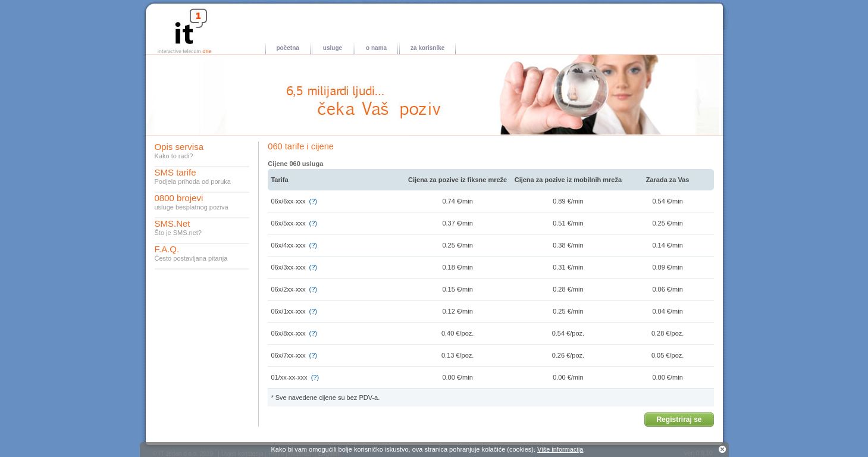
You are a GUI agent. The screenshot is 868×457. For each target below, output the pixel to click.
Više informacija (560, 449)
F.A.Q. (167, 249)
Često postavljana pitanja (191, 258)
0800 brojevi (179, 198)
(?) (313, 201)
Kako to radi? (174, 156)
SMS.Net (173, 223)
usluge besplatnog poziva (192, 207)
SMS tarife (176, 172)
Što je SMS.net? (178, 233)
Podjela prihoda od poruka (193, 181)
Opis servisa (179, 147)
